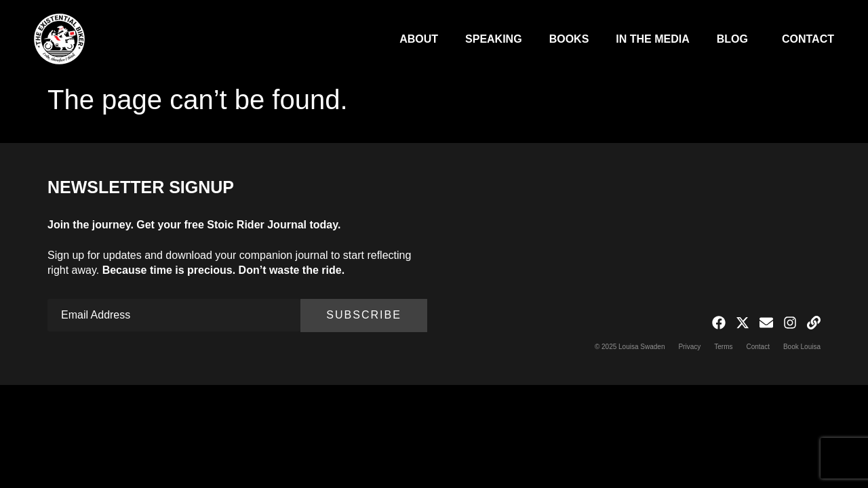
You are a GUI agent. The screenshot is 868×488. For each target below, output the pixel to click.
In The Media (652, 39)
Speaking (494, 39)
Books (569, 39)
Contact (808, 39)
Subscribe (363, 315)
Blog (736, 39)
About (419, 39)
